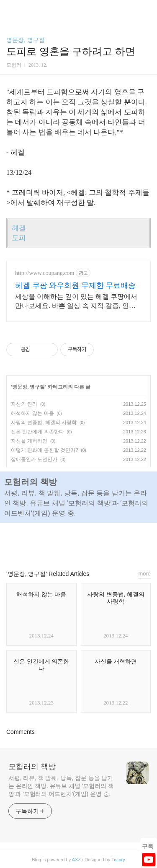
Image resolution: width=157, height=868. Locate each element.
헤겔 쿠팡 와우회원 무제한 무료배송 (75, 285)
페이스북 (59, 542)
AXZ (76, 860)
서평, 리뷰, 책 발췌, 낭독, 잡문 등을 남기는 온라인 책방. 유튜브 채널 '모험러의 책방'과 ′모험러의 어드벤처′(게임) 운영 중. (61, 786)
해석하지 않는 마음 (32, 413)
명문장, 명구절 (26, 40)
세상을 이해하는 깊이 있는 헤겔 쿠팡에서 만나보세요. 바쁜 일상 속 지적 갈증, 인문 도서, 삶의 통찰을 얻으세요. (76, 302)
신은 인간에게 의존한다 (37, 432)
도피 (19, 238)
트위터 (98, 542)
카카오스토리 (79, 542)
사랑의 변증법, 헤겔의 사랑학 (44, 422)
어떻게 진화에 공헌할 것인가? (45, 450)
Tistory (118, 860)
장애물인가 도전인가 (34, 459)
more (144, 574)
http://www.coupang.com (45, 273)
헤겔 (19, 228)
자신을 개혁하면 (29, 441)
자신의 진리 (24, 404)
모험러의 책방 (32, 767)
